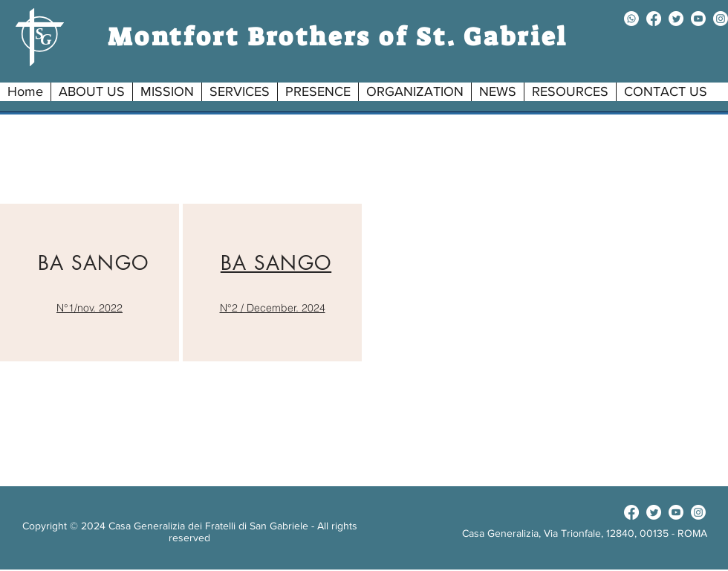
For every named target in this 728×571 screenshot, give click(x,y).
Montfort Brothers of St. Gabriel (338, 37)
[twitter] (676, 19)
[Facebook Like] (584, 512)
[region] (90, 283)
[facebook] (654, 19)
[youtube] (698, 19)
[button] (91, 92)
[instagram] (721, 19)
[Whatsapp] (631, 19)
